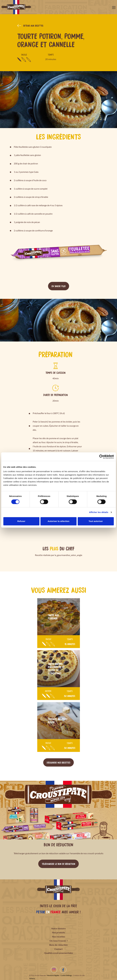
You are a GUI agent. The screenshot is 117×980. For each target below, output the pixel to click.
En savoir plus (59, 286)
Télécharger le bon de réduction (58, 864)
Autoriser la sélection (58, 521)
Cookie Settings (66, 975)
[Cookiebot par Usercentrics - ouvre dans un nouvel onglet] (101, 457)
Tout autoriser (96, 521)
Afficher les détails (99, 512)
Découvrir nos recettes (58, 762)
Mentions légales (53, 975)
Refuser (21, 521)
